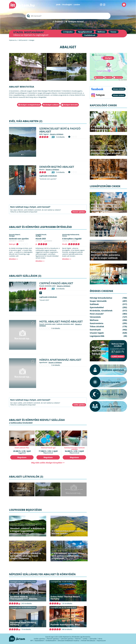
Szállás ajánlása (39, 639)
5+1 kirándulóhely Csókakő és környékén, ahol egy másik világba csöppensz (26, 556)
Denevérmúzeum (74, 489)
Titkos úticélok (30, 525)
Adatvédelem (39, 641)
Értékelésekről (51, 641)
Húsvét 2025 (41, 239)
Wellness (101, 32)
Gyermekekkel (95, 123)
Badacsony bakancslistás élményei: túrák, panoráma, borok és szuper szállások (106, 255)
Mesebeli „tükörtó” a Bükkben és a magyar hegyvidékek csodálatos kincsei (27, 531)
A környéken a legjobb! (72, 239)
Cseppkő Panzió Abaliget (56, 283)
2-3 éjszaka (68, 32)
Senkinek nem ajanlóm (19, 239)
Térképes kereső (76, 22)
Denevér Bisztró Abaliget (57, 167)
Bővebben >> (13, 259)
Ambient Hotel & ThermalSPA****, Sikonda (24, 598)
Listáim (77, 5)
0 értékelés (56, 328)
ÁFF (32, 641)
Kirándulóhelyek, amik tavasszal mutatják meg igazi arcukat (108, 152)
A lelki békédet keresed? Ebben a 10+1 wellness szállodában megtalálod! (69, 556)
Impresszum (101, 641)
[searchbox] (68, 16)
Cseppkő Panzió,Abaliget (41, 235)
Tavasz (113, 32)
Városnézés (95, 317)
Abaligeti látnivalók (71, 105)
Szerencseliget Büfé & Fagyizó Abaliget (60, 130)
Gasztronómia (97, 323)
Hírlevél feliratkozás (88, 641)
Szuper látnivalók (57, 527)
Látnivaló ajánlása (67, 639)
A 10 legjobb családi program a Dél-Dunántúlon (107, 128)
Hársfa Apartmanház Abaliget (60, 360)
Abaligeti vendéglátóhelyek (30, 105)
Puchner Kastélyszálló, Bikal (65, 625)
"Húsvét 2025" (44, 300)
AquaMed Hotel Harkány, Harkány (23, 623)
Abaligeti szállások (52, 105)
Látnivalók (93, 639)
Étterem (78, 639)
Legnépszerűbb (62, 550)
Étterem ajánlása (53, 639)
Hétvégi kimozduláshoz (33, 524)
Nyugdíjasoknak (85, 32)
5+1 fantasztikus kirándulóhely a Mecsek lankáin (69, 532)
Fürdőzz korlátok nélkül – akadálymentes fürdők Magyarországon (104, 279)
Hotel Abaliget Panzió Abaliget (61, 321)
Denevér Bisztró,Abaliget (15, 235)
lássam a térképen (57, 134)
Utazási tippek (102, 249)
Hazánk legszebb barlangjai (105, 177)
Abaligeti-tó (48, 489)
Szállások (69, 549)
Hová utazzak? (97, 314)
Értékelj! (59, 22)
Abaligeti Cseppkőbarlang (22, 489)
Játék (58, 5)
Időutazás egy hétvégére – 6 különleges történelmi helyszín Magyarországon (107, 207)
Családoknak (90, 35)
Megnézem (22, 457)
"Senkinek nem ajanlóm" (48, 179)
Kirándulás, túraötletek (17, 525)
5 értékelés (60, 172)
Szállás (85, 639)
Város (100, 639)
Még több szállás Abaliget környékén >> (48, 463)
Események (95, 330)
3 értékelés (60, 137)
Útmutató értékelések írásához (68, 641)
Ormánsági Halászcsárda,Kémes (71, 235)
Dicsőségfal (67, 5)
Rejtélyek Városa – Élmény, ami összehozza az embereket (107, 233)
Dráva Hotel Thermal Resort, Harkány (66, 598)
